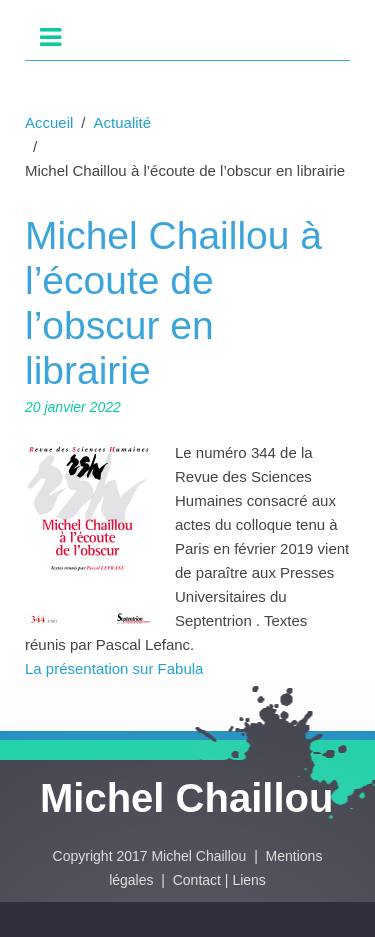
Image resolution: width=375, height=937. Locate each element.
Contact (197, 880)
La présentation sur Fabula (114, 668)
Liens (248, 880)
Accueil (49, 122)
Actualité (123, 122)
